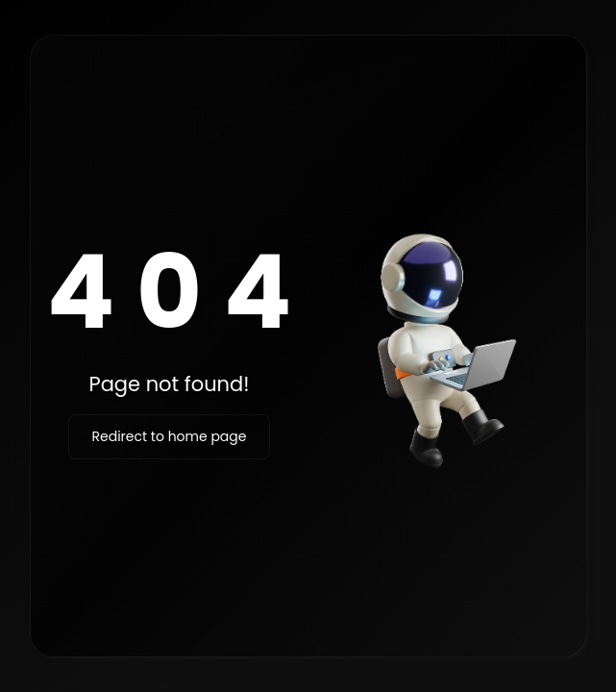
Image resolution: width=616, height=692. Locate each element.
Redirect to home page (170, 436)
